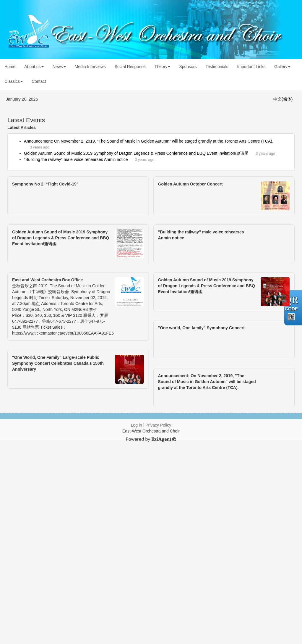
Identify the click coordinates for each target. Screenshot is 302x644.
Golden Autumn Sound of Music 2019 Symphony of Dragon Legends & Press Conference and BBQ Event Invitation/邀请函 (136, 153)
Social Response (130, 67)
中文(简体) (283, 99)
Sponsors (188, 67)
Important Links (251, 67)
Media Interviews (90, 67)
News (59, 67)
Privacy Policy (158, 425)
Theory (163, 67)
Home (10, 67)
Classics (14, 81)
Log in (137, 425)
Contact (39, 81)
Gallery (282, 67)
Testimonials (217, 67)
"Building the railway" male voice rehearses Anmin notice (76, 159)
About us (34, 67)
